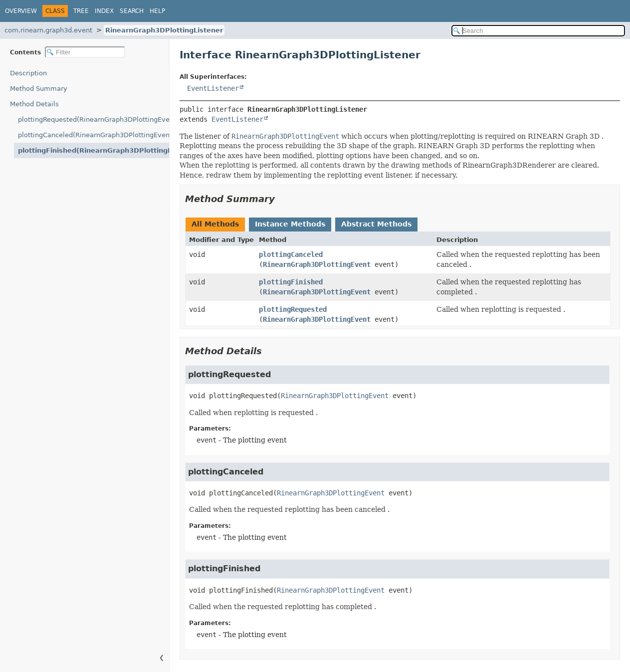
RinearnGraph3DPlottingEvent (317, 264)
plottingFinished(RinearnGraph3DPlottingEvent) (94, 150)
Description (28, 73)
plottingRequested (293, 309)
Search (132, 11)
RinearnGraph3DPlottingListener (164, 30)
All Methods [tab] (215, 224)
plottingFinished (291, 282)
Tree (81, 11)
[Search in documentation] (538, 31)
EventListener (213, 88)
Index (104, 11)
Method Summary (39, 89)
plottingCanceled (291, 254)
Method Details (34, 104)
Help (157, 11)
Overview (21, 11)
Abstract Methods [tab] (376, 224)
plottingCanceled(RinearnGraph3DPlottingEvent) (94, 135)
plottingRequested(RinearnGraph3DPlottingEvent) (94, 119)
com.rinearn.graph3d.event (48, 30)
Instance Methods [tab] (290, 224)
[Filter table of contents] (85, 52)
